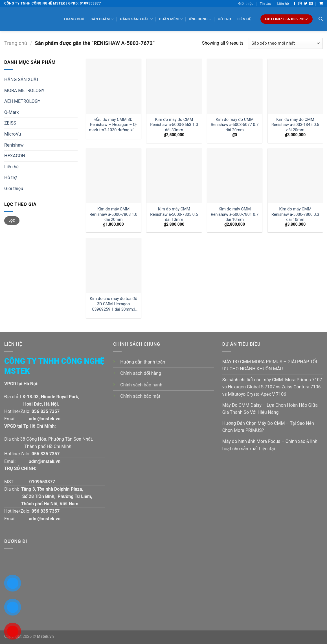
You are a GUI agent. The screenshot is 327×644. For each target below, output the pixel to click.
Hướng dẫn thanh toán (143, 362)
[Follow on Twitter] (306, 4)
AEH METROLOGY (22, 101)
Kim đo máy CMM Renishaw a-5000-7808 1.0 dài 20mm (113, 214)
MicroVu (13, 134)
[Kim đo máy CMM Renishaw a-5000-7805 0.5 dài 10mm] (174, 176)
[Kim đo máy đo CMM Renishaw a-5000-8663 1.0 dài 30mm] (174, 86)
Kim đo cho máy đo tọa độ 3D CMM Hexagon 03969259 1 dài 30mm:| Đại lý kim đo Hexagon (113, 304)
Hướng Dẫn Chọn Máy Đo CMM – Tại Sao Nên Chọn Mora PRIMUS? (268, 427)
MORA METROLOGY (24, 91)
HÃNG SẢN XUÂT (22, 80)
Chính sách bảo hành (141, 385)
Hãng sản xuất (136, 19)
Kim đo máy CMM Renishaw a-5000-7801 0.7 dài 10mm (235, 214)
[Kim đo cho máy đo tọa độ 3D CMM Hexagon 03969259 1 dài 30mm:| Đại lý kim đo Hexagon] (114, 266)
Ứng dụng (200, 19)
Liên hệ (283, 4)
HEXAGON (15, 156)
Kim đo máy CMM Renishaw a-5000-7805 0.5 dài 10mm (174, 214)
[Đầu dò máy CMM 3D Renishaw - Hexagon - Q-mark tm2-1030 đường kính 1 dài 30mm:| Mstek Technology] (114, 86)
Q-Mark (12, 112)
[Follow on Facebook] (295, 4)
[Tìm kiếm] (321, 19)
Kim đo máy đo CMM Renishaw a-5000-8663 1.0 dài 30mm (174, 125)
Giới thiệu (246, 4)
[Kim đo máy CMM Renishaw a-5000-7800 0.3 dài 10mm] (295, 176)
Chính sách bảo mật (140, 396)
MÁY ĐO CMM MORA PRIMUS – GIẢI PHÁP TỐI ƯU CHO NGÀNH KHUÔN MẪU (270, 365)
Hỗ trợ (224, 19)
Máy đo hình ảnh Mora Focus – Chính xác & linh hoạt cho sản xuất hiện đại (270, 445)
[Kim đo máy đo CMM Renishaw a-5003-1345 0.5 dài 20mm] (295, 86)
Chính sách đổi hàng (141, 373)
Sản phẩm (102, 19)
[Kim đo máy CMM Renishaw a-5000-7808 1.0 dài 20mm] (114, 176)
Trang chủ (74, 19)
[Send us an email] (311, 4)
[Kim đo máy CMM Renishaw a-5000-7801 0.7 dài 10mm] (235, 176)
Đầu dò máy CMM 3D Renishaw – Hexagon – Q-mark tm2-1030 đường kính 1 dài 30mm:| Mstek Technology (113, 125)
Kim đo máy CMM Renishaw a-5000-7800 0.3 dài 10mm (295, 214)
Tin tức (265, 4)
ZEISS (10, 123)
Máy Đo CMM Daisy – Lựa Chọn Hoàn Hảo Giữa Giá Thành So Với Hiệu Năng (270, 409)
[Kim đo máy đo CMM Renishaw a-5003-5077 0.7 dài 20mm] (235, 86)
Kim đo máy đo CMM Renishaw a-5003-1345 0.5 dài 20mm (295, 125)
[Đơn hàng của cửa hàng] (285, 43)
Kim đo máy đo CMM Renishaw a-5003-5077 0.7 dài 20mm (235, 125)
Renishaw (14, 145)
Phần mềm (171, 19)
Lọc (12, 221)
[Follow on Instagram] (300, 4)
